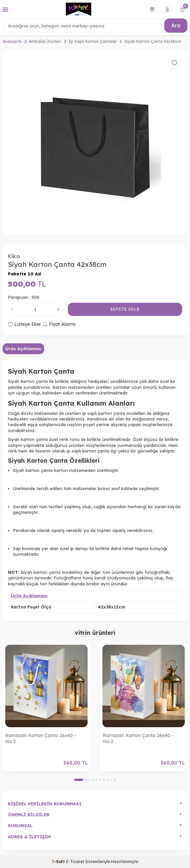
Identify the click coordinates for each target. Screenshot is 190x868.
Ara (176, 25)
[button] (79, 780)
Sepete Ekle (125, 309)
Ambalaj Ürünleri (45, 41)
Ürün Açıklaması (23, 349)
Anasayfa (12, 41)
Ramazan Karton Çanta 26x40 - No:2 (138, 739)
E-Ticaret (75, 862)
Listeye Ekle (24, 324)
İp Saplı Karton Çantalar (93, 41)
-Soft (59, 862)
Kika (14, 256)
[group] (95, 142)
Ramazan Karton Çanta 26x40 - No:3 (41, 739)
